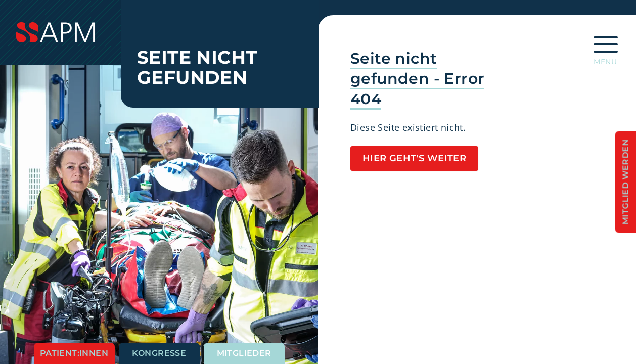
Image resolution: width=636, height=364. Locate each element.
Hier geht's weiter (414, 158)
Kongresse (159, 353)
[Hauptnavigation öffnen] (606, 48)
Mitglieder (244, 353)
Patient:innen (74, 353)
